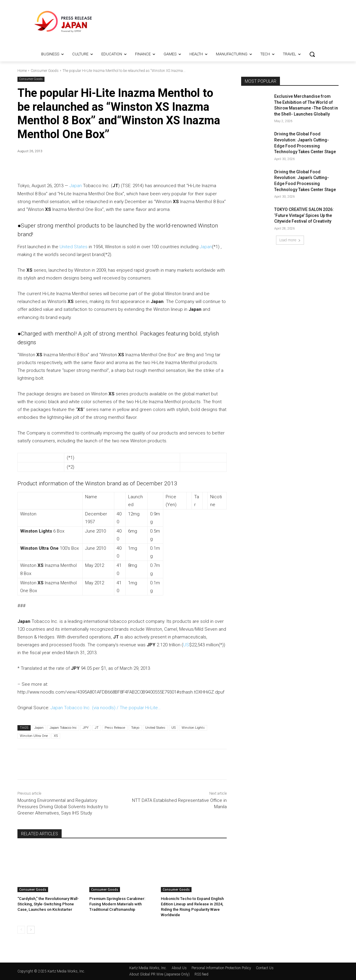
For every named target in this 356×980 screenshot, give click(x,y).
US (186, 645)
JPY (86, 728)
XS (56, 736)
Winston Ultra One (34, 736)
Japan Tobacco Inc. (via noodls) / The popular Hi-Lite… (106, 708)
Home (22, 71)
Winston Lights (193, 728)
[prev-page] (21, 930)
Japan (76, 186)
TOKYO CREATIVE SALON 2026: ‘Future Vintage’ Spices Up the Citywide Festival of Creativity (304, 215)
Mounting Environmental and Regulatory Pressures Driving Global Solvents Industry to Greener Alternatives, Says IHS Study (63, 807)
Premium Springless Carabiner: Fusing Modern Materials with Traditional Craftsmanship (117, 904)
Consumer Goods (45, 71)
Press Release (115, 728)
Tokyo (135, 728)
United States (74, 247)
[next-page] (31, 930)
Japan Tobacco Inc (63, 728)
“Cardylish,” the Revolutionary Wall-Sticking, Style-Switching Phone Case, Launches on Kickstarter (48, 904)
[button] (312, 54)
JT (97, 728)
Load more (290, 240)
